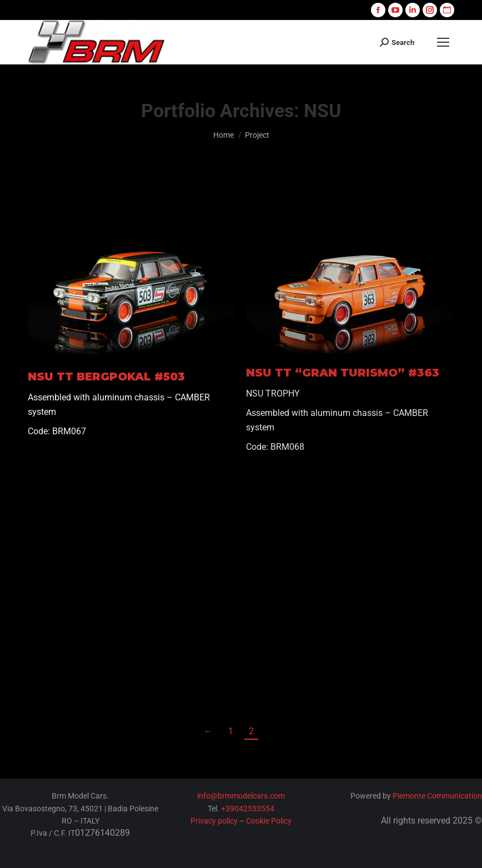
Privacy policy (214, 821)
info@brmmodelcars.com (241, 796)
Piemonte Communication (437, 796)
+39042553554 (248, 809)
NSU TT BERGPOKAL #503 (106, 377)
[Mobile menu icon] (443, 42)
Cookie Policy (269, 821)
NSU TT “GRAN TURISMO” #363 (343, 373)
